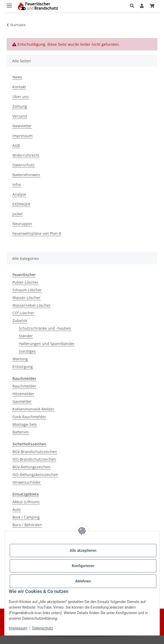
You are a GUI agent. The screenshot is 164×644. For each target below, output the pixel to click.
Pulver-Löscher (26, 282)
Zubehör (20, 321)
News (17, 77)
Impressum (18, 628)
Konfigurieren (83, 566)
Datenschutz (43, 628)
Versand (20, 116)
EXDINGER (21, 204)
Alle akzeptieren (83, 550)
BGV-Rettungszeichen (31, 467)
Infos (17, 185)
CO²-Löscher (23, 313)
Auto (17, 509)
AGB (16, 145)
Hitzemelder (23, 394)
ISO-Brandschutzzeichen (34, 459)
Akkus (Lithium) (26, 502)
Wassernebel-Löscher (31, 305)
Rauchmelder (24, 386)
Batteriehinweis (26, 175)
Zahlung (20, 106)
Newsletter (22, 126)
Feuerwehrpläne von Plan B (37, 233)
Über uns (21, 97)
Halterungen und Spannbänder (47, 344)
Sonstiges (27, 351)
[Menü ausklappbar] (9, 3)
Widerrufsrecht (26, 155)
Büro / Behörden (27, 525)
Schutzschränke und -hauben (45, 328)
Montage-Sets (25, 424)
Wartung (20, 359)
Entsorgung (23, 367)
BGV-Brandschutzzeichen (35, 452)
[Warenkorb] (152, 6)
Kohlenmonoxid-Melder (33, 409)
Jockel (17, 214)
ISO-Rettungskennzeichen (35, 475)
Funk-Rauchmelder (29, 417)
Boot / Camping (26, 517)
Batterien (21, 432)
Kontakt (19, 87)
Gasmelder (22, 401)
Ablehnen (83, 581)
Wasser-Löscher (26, 298)
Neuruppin (22, 224)
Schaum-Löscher (27, 290)
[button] (133, 6)
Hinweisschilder (27, 482)
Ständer (26, 336)
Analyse (19, 194)
